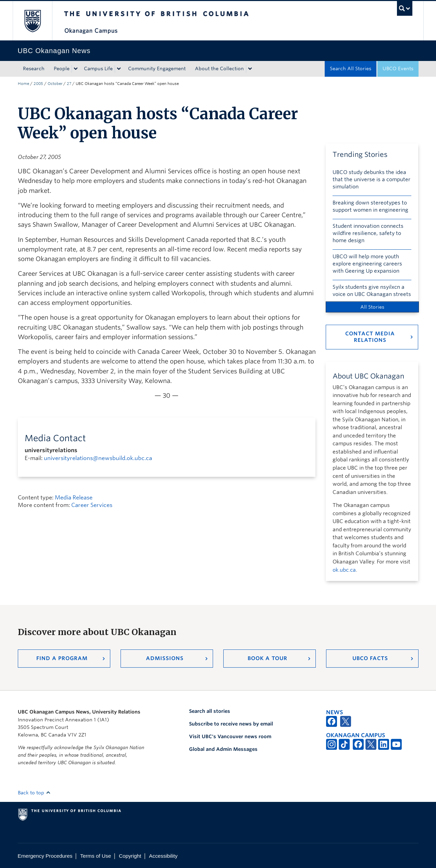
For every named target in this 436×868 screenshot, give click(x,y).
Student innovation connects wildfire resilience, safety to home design (368, 233)
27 (69, 84)
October (55, 84)
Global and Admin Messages (223, 749)
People (62, 69)
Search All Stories (351, 69)
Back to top (34, 793)
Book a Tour (267, 658)
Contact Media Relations (370, 337)
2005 (38, 84)
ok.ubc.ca (344, 570)
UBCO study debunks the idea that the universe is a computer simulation (371, 179)
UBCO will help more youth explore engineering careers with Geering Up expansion (367, 264)
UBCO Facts (370, 658)
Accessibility (163, 856)
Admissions (165, 658)
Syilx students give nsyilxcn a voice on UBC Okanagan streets (372, 291)
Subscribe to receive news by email (231, 724)
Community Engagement (157, 69)
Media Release (74, 498)
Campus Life (98, 69)
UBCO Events (398, 69)
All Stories (372, 307)
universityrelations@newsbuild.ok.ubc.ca (98, 458)
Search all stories (210, 711)
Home (23, 84)
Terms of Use (96, 856)
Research (34, 69)
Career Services (92, 505)
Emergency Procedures (45, 856)
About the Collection (219, 69)
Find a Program (62, 658)
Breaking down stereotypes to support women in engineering (370, 206)
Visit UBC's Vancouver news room (230, 736)
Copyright (130, 856)
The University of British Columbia (32, 21)
